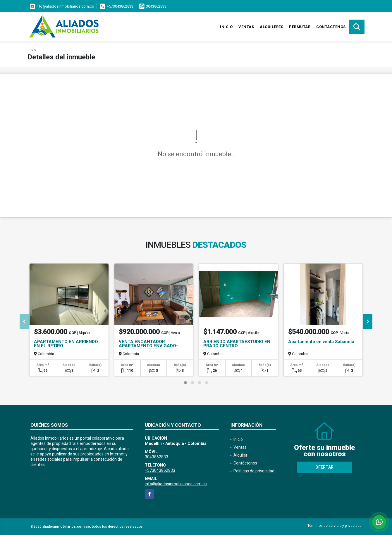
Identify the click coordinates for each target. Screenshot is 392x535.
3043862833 (156, 6)
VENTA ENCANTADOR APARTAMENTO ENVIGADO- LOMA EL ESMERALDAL (148, 346)
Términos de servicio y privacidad (335, 526)
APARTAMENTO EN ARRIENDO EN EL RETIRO (66, 344)
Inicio (226, 27)
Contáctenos (331, 27)
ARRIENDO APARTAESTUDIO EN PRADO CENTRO (237, 344)
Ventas (246, 27)
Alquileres (271, 27)
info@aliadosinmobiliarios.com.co (176, 484)
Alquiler (240, 455)
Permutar (300, 27)
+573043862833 (120, 6)
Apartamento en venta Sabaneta (321, 342)
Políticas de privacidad (254, 471)
